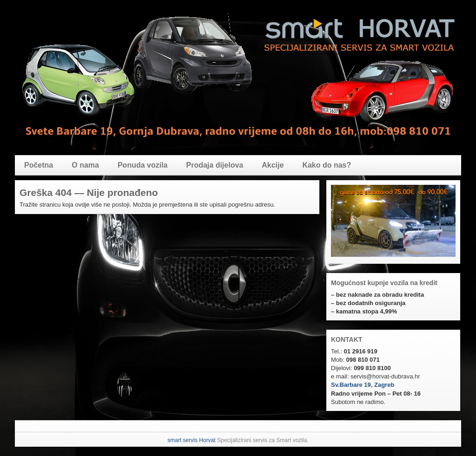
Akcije (273, 165)
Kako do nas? (327, 165)
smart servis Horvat (191, 440)
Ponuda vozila (143, 165)
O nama (85, 165)
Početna (39, 165)
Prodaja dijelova (215, 165)
